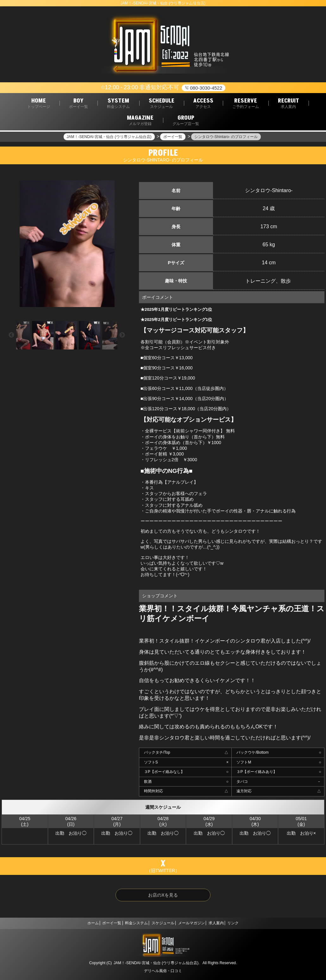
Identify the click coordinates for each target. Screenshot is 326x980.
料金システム (132, 923)
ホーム (78, 923)
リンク (248, 923)
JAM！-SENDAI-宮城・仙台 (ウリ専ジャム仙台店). (157, 963)
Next (122, 335)
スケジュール (163, 923)
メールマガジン (196, 923)
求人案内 (226, 923)
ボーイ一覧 (102, 923)
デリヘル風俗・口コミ (163, 971)
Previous (11, 335)
